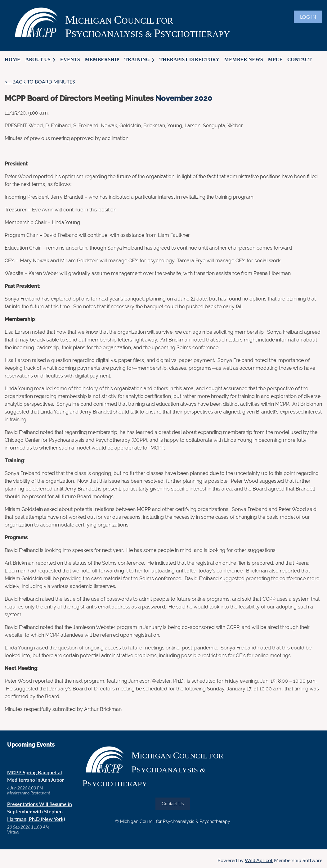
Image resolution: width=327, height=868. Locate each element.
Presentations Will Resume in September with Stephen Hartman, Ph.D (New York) (40, 811)
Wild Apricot (259, 860)
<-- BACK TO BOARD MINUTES (40, 81)
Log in (308, 17)
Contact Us (173, 804)
